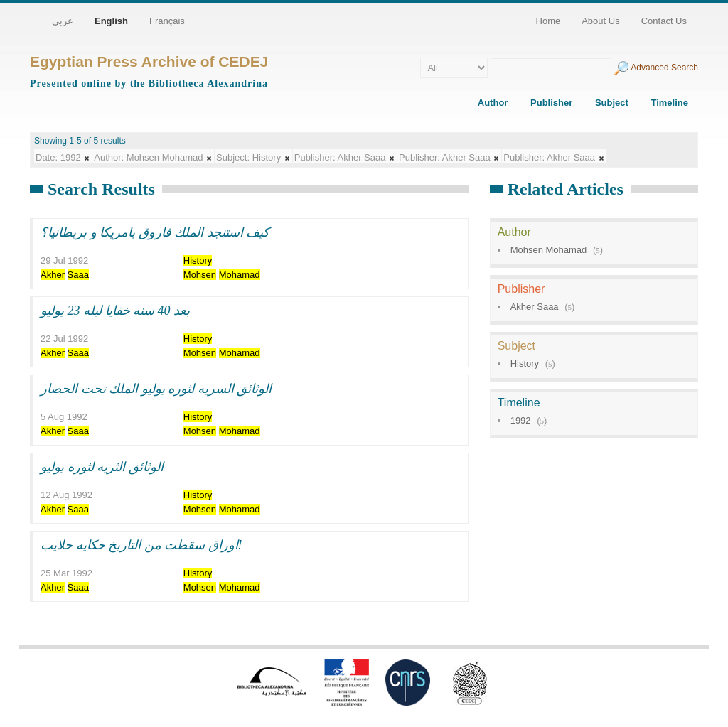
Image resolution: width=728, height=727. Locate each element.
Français (167, 21)
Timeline (669, 103)
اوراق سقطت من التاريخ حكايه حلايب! (141, 545)
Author (493, 103)
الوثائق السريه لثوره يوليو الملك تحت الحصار (156, 389)
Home (548, 21)
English (111, 21)
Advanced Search (664, 68)
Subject (612, 103)
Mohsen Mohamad (549, 250)
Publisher (551, 103)
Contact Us (664, 21)
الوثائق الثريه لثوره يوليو (102, 467)
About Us (600, 21)
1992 (521, 420)
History (525, 363)
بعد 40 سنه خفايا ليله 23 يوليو (115, 311)
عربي (63, 21)
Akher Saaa (535, 307)
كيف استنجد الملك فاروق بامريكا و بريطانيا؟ (155, 232)
